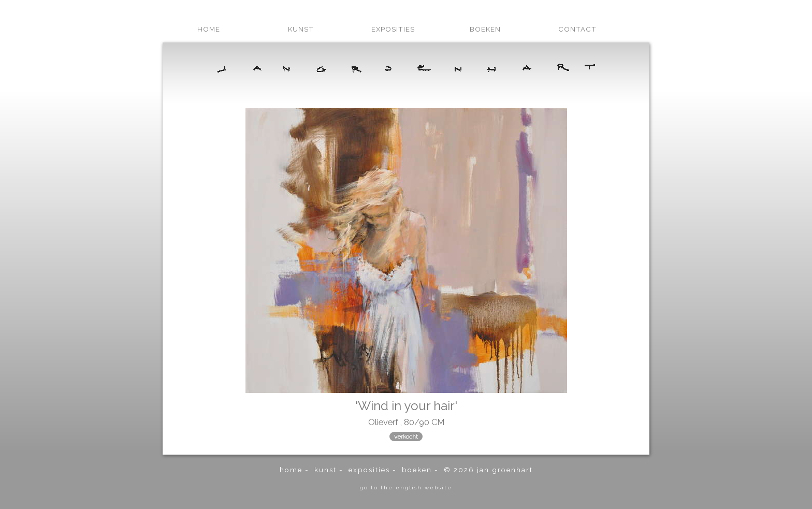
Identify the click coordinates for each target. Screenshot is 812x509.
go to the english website (406, 487)
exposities (393, 29)
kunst (301, 29)
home (209, 29)
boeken (485, 29)
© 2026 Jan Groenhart (488, 470)
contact (577, 29)
